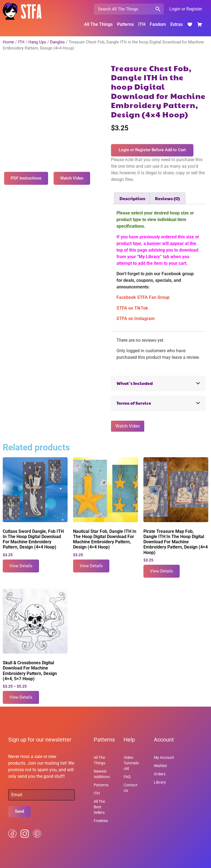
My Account (164, 757)
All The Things (98, 24)
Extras (177, 24)
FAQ (127, 777)
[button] (158, 383)
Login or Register (186, 9)
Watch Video (128, 426)
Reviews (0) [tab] (167, 198)
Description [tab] (132, 198)
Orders (160, 774)
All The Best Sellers (99, 807)
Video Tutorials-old (132, 763)
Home (8, 42)
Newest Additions (102, 774)
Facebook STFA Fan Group (143, 297)
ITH (142, 24)
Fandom (158, 24)
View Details (21, 566)
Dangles (57, 42)
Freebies (101, 821)
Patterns (125, 24)
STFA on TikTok (132, 308)
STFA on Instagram (136, 319)
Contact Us (131, 788)
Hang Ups (37, 42)
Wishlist (160, 766)
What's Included (135, 383)
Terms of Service (134, 403)
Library (160, 782)
